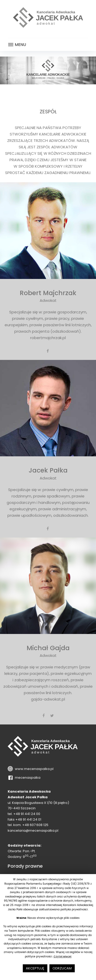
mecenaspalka (27, 778)
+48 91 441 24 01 (28, 819)
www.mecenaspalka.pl (33, 769)
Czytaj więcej (62, 956)
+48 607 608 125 (35, 825)
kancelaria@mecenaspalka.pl (33, 831)
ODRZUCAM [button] (62, 968)
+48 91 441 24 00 (27, 814)
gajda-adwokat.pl (48, 699)
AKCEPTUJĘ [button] (35, 968)
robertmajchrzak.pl (48, 338)
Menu (17, 45)
